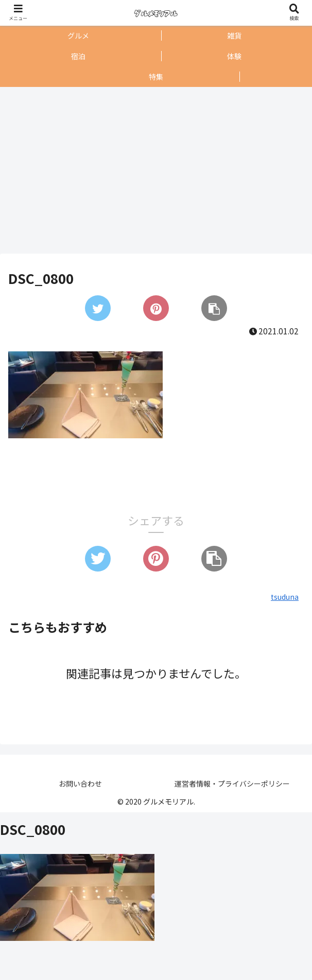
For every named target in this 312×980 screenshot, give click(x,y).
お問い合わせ (80, 783)
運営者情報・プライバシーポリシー (232, 783)
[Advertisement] (153, 170)
